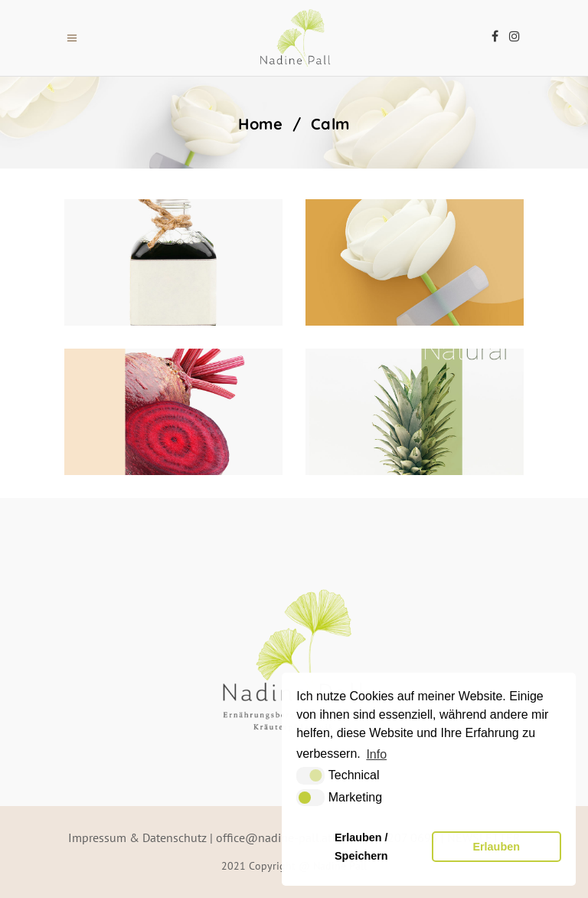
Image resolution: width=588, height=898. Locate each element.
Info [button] (376, 754)
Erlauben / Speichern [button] (361, 847)
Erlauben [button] (496, 847)
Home (260, 124)
